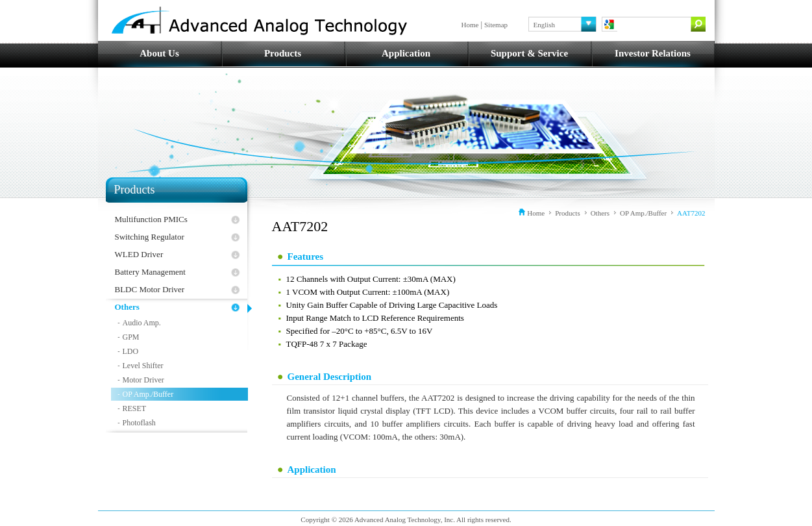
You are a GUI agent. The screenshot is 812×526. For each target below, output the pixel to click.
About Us (159, 53)
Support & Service (529, 53)
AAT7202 (691, 213)
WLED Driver (139, 254)
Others (127, 307)
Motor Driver (143, 380)
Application (406, 53)
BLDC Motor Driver (150, 289)
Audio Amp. (142, 323)
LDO (131, 351)
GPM (131, 337)
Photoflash (139, 423)
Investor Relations (653, 53)
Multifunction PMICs (151, 219)
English (545, 25)
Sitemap (496, 25)
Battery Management (150, 272)
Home (470, 25)
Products (283, 53)
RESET (135, 408)
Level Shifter (143, 366)
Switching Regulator (150, 237)
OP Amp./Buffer (148, 394)
